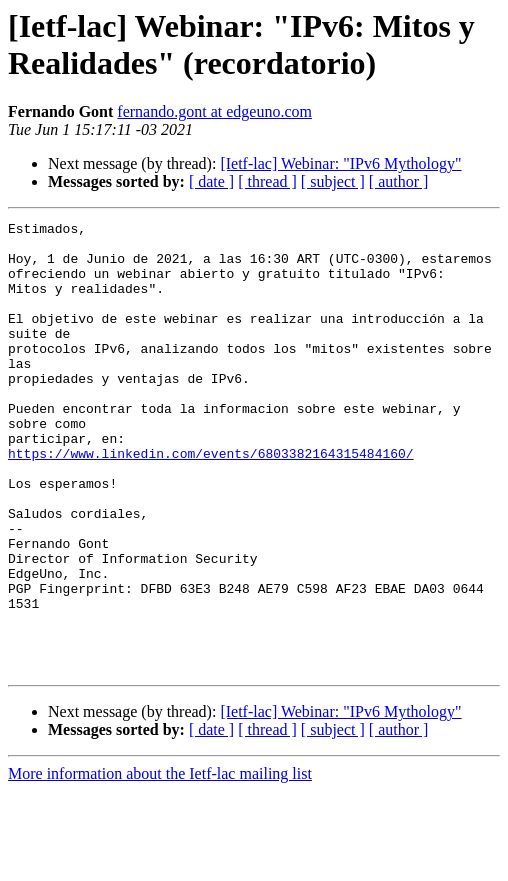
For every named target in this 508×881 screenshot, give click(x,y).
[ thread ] (267, 181)
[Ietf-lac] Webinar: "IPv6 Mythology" (340, 163)
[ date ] (211, 181)
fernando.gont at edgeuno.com (214, 111)
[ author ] (399, 181)
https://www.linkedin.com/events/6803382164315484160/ (211, 501)
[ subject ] (333, 181)
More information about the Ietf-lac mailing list (160, 863)
